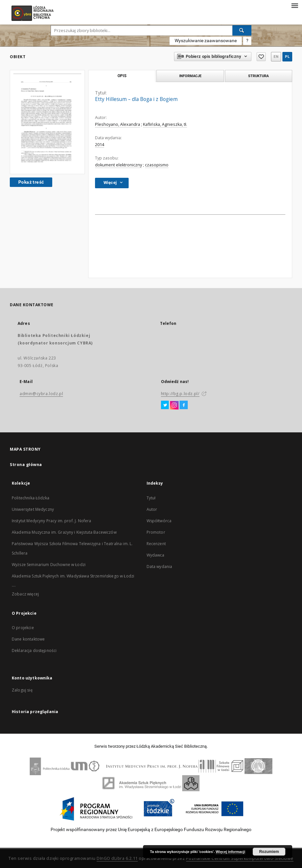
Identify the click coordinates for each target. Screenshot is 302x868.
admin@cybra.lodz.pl (41, 394)
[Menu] (294, 5)
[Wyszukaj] (242, 30)
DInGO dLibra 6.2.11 (117, 858)
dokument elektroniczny (119, 165)
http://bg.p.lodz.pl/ (180, 394)
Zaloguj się (22, 690)
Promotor (156, 532)
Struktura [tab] (258, 76)
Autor (152, 509)
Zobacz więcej (25, 594)
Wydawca (156, 555)
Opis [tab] (122, 76)
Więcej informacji (230, 852)
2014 (100, 145)
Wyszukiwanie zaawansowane (206, 41)
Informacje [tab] (190, 76)
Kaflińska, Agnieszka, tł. (165, 124)
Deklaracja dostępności (34, 651)
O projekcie (23, 628)
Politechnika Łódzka (31, 498)
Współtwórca (159, 521)
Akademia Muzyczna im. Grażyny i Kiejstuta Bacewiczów (64, 532)
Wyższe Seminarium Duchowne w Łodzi (49, 565)
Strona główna (26, 465)
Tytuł (151, 498)
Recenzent (156, 544)
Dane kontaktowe (28, 639)
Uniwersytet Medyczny (33, 509)
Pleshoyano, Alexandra (118, 124)
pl (287, 57)
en (276, 57)
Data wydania (159, 567)
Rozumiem (269, 852)
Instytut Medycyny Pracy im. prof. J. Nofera (51, 521)
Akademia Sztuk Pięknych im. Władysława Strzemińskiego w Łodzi (73, 576)
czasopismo (157, 165)
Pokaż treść (31, 182)
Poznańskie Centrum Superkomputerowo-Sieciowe (240, 858)
